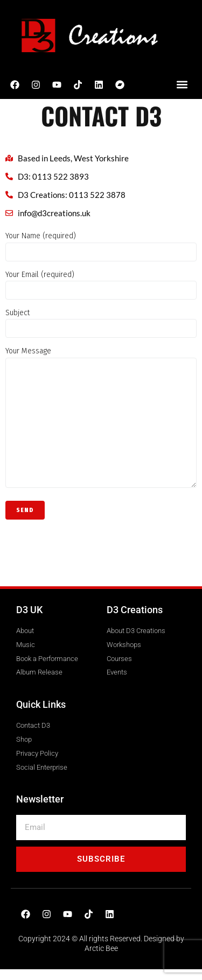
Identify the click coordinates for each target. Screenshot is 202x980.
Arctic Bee (101, 948)
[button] (182, 85)
